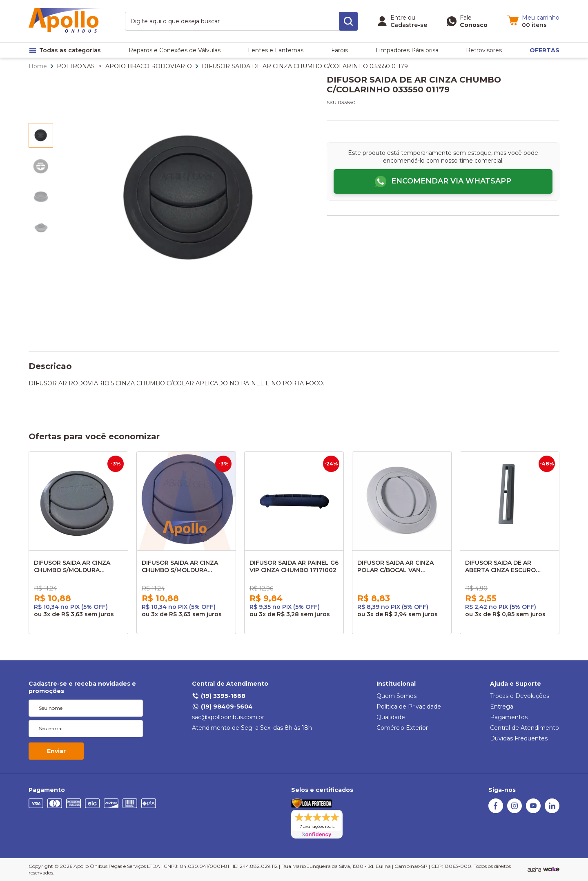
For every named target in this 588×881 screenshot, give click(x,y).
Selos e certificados (322, 790)
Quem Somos (396, 696)
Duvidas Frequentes (519, 738)
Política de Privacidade (409, 707)
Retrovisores (484, 50)
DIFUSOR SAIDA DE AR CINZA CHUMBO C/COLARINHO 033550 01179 (305, 66)
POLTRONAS (76, 66)
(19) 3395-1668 (219, 696)
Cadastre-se (409, 25)
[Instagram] (514, 811)
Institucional (396, 684)
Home (38, 66)
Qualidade (391, 717)
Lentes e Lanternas (276, 50)
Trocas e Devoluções (520, 696)
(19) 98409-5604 (222, 707)
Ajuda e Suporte (516, 684)
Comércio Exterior (402, 728)
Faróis (340, 50)
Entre (398, 18)
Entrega (502, 707)
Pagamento (47, 790)
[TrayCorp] (551, 870)
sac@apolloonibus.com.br (228, 717)
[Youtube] (533, 811)
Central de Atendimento (230, 684)
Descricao (50, 366)
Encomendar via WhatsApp (451, 181)
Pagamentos (509, 717)
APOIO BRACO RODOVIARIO (149, 66)
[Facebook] (496, 811)
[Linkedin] (552, 811)
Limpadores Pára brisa (407, 50)
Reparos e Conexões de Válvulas (175, 50)
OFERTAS (545, 50)
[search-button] (348, 21)
